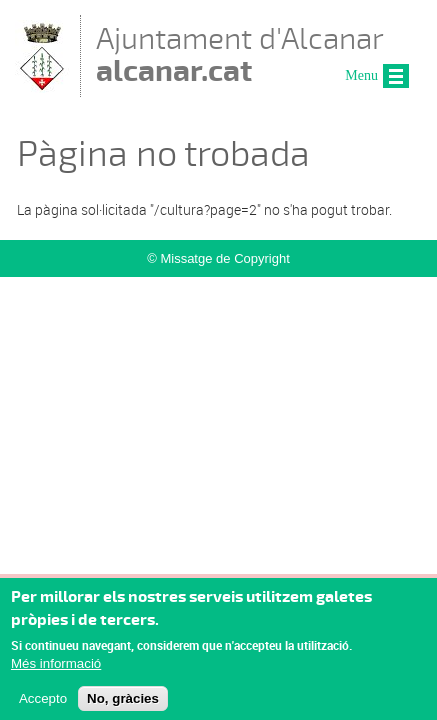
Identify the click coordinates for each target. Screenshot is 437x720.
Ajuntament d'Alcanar (240, 54)
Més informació (56, 670)
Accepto (43, 705)
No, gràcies (123, 705)
